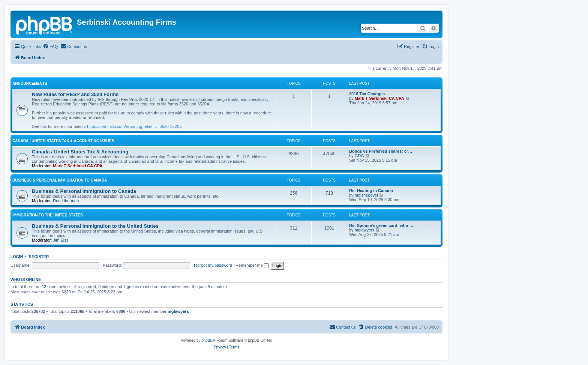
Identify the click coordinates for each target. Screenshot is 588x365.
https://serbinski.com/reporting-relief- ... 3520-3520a (134, 126)
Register (39, 257)
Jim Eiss (61, 240)
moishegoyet (366, 195)
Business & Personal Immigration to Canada (60, 180)
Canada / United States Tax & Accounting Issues (63, 141)
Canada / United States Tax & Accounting (80, 152)
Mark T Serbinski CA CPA (379, 98)
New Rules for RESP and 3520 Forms (75, 94)
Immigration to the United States (48, 215)
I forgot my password (213, 265)
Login (17, 257)
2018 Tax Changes (367, 94)
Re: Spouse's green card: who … (381, 225)
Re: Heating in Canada (371, 191)
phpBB (207, 340)
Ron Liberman (66, 201)
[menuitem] (50, 47)
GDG (359, 156)
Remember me (252, 265)
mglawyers (365, 230)
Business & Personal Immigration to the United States (95, 226)
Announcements (30, 83)
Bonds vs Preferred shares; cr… (381, 151)
